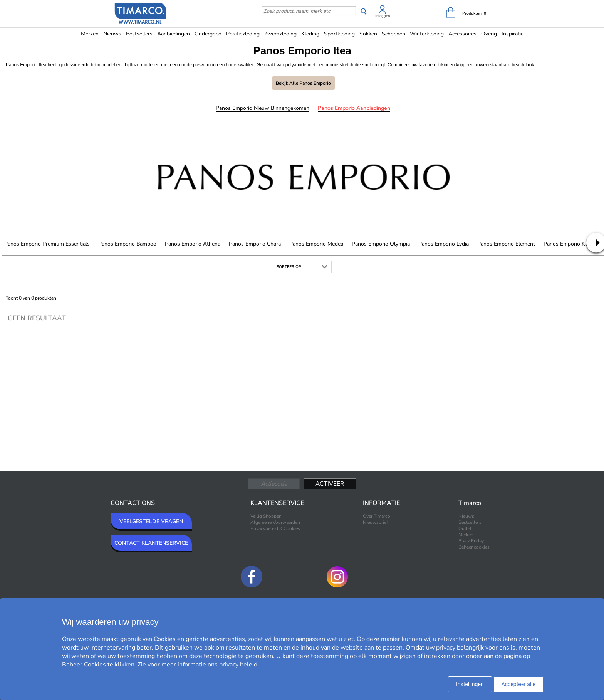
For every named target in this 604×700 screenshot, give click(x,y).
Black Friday (471, 541)
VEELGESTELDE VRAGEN (151, 521)
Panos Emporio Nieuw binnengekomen (263, 108)
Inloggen (383, 16)
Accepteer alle (519, 684)
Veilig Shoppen (266, 516)
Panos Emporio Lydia (444, 244)
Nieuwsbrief (375, 522)
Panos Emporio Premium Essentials (47, 244)
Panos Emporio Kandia (571, 244)
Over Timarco (377, 516)
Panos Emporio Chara (255, 244)
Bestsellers (139, 34)
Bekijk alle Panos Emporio (303, 83)
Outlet (465, 528)
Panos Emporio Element (506, 244)
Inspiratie (513, 34)
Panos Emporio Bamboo (127, 244)
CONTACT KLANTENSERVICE (151, 543)
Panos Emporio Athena (193, 244)
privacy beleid (238, 665)
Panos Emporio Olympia (381, 244)
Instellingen (470, 684)
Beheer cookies (474, 547)
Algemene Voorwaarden (275, 522)
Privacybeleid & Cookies (275, 528)
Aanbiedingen (174, 34)
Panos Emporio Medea (316, 244)
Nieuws (112, 34)
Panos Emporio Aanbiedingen (354, 108)
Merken (90, 34)
